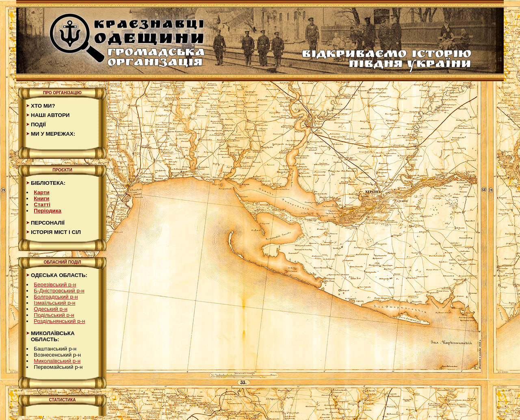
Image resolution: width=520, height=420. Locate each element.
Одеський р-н (51, 309)
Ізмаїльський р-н (54, 303)
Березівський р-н (55, 285)
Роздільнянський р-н (59, 321)
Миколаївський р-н (57, 361)
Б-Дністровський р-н (59, 291)
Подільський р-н (54, 315)
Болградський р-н (56, 297)
